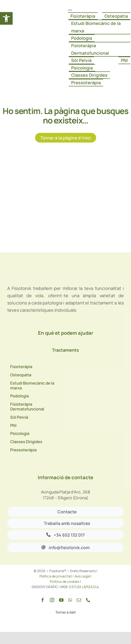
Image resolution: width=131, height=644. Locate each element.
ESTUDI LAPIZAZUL (84, 587)
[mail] (79, 600)
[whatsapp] (70, 600)
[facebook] (43, 600)
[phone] (88, 600)
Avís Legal (82, 576)
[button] (6, 18)
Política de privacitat (56, 576)
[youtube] (61, 600)
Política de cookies (65, 581)
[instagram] (52, 600)
